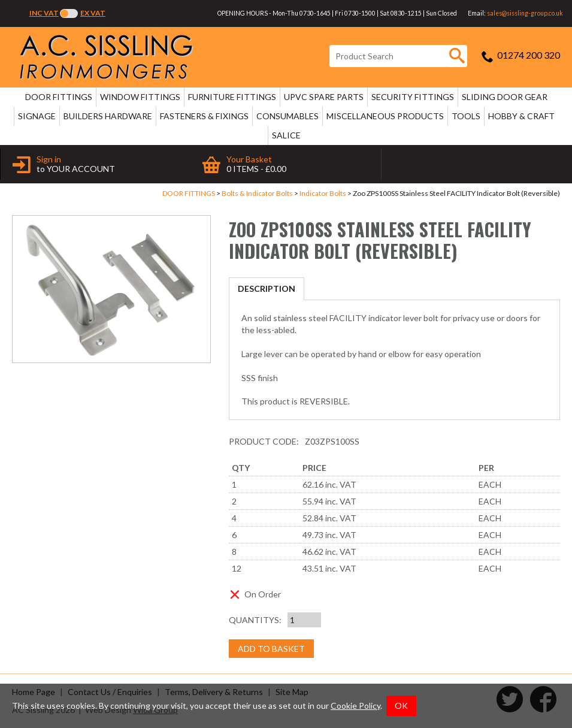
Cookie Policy (355, 706)
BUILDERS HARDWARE (108, 116)
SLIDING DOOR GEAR (505, 97)
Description (267, 289)
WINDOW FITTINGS (140, 97)
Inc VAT (44, 13)
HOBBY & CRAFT (521, 116)
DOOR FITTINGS (59, 97)
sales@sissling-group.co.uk (525, 13)
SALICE (286, 135)
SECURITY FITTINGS (413, 97)
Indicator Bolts (323, 193)
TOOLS (466, 116)
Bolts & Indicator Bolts (257, 193)
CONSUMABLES (287, 116)
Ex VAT (93, 13)
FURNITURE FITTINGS (232, 97)
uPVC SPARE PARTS (324, 97)
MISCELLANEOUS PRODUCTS (385, 116)
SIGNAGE (37, 116)
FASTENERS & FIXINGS (204, 116)
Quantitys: (255, 620)
